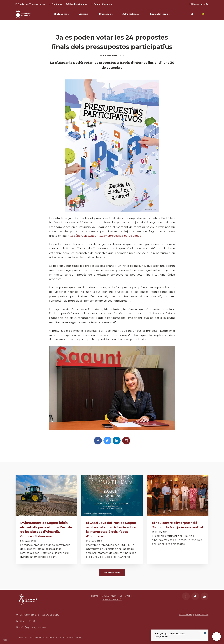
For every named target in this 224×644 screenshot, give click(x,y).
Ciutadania (62, 14)
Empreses (106, 14)
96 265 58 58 (27, 621)
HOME (95, 596)
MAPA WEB (185, 615)
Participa (56, 4)
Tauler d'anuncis (102, 4)
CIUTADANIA (109, 596)
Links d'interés (160, 14)
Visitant (84, 14)
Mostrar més (112, 573)
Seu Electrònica (77, 4)
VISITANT (125, 596)
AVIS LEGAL (202, 615)
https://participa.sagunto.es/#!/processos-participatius (104, 236)
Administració (132, 14)
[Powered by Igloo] (5, 640)
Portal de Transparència (31, 4)
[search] (192, 14)
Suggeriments (199, 4)
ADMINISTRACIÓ (112, 600)
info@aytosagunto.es (33, 627)
